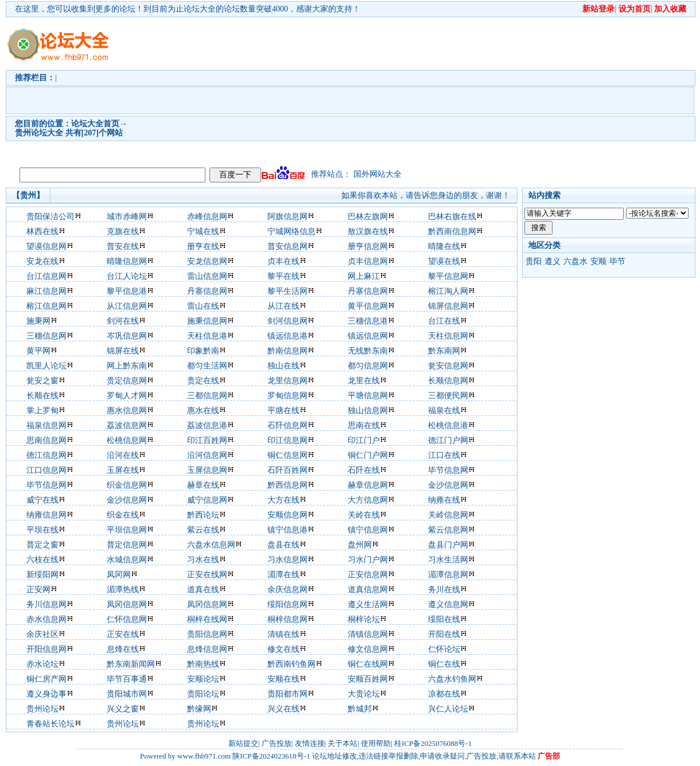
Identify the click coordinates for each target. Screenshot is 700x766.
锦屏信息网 (448, 306)
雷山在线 (203, 306)
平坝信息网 (127, 530)
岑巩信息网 (127, 336)
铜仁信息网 (287, 455)
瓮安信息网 (448, 366)
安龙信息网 (207, 261)
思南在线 (364, 425)
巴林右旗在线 (452, 217)
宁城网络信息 (291, 232)
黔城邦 (360, 709)
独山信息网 (368, 411)
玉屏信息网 (207, 470)
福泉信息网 (46, 425)
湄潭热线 (123, 590)
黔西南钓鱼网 (291, 664)
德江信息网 (46, 455)
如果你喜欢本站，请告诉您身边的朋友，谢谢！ (426, 195)
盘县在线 (283, 545)
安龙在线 (42, 261)
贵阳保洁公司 (50, 217)
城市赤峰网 (127, 217)
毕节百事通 (127, 679)
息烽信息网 (207, 649)
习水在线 (203, 560)
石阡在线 (364, 470)
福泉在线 (444, 411)
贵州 (23, 133)
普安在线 (123, 246)
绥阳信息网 (287, 604)
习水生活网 (448, 560)
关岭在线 (364, 515)
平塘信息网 (368, 396)
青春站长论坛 (50, 724)
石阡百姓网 (287, 470)
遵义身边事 (46, 694)
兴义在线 (283, 709)
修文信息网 (368, 649)
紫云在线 (203, 530)
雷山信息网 (207, 276)
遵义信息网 (448, 604)
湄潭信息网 (448, 575)
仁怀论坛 (444, 649)
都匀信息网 (368, 366)
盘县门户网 (448, 545)
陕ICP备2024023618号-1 (271, 756)
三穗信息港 (368, 321)
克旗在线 (123, 232)
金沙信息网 (448, 485)
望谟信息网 (46, 246)
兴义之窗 (123, 709)
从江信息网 (127, 306)
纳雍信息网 (46, 515)
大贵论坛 (364, 694)
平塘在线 (283, 411)
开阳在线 (444, 634)
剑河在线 (123, 321)
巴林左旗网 (368, 217)
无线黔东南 (368, 351)
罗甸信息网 (287, 396)
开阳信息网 (46, 649)
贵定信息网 (127, 381)
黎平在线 (283, 276)
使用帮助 (376, 743)
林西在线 (42, 232)
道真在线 (203, 590)
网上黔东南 (127, 366)
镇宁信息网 (368, 530)
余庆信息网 (287, 590)
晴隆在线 (444, 246)
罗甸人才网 (127, 396)
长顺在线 (42, 396)
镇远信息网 (368, 336)
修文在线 (283, 649)
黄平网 (38, 351)
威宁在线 (42, 500)
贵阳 (534, 261)
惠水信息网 (127, 411)
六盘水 (575, 261)
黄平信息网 (368, 306)
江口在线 (444, 455)
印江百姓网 (207, 440)
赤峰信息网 (207, 217)
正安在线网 (207, 575)
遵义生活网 (368, 604)
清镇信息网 (368, 634)
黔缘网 (199, 709)
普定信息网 (127, 545)
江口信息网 (46, 470)
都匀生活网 (207, 366)
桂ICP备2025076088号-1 (433, 743)
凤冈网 (119, 575)
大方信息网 (368, 500)
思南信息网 (46, 440)
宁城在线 (203, 232)
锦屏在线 (123, 351)
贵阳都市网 (287, 694)
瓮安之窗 (42, 381)
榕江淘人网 (448, 291)
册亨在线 (203, 246)
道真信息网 (368, 590)
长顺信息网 (448, 381)
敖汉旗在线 (368, 232)
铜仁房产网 (46, 679)
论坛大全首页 (95, 124)
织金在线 (123, 515)
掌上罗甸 (42, 411)
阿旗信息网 (287, 217)
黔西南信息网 (452, 232)
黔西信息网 (287, 485)
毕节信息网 (448, 470)
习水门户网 (368, 560)
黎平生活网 (287, 291)
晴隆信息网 (127, 261)
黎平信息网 (448, 276)
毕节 (617, 261)
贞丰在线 (283, 261)
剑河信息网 (287, 321)
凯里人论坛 (46, 366)
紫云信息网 (448, 530)
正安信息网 (368, 575)
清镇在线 (283, 634)
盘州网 (360, 545)
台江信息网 (46, 276)
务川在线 (444, 590)
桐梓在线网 (207, 619)
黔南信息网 (287, 351)
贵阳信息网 (207, 634)
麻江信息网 (46, 291)
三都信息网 (207, 396)
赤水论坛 (42, 664)
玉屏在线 (123, 470)
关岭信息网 (448, 515)
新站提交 (243, 743)
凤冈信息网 (127, 604)
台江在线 (444, 321)
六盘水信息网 (211, 545)
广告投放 (277, 743)
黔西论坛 (203, 515)
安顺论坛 (203, 679)
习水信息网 (287, 560)
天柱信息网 (448, 336)
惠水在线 (203, 411)
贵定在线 (203, 381)
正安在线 (123, 634)
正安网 (38, 590)
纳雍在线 (444, 500)
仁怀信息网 (127, 619)
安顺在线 (283, 679)
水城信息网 (127, 560)
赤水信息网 (46, 619)
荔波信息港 (207, 425)
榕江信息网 (46, 306)
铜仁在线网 (368, 664)
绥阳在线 (444, 619)
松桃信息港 (448, 425)
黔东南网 (444, 351)
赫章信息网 (368, 485)
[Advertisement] (225, 90)
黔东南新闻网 (131, 664)
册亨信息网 (368, 246)
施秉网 (38, 321)
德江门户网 (448, 440)
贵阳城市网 (127, 694)
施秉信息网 (207, 321)
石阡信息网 (287, 425)
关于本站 (343, 743)
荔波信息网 (127, 425)
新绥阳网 (42, 575)
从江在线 (283, 306)
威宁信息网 (207, 500)
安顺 (598, 261)
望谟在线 (444, 261)
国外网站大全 (378, 174)
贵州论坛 (42, 709)
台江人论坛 (127, 276)
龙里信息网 (287, 381)
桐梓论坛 (364, 619)
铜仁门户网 (368, 455)
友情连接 (310, 743)
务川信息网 (46, 604)
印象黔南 (203, 351)
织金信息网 (127, 485)
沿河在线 (123, 455)
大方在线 (283, 500)
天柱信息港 (207, 336)
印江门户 (364, 440)
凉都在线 (444, 694)
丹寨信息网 (207, 291)
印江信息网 (287, 440)
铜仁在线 (444, 664)
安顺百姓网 (368, 679)
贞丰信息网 (368, 261)
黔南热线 (203, 664)
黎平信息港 (127, 291)
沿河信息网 (207, 455)
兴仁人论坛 (448, 709)
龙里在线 (364, 381)
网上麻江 (364, 276)
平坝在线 (42, 530)
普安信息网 (287, 246)
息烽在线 (123, 649)
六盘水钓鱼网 (452, 679)
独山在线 (283, 366)
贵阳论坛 (203, 694)
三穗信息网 (46, 336)
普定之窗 (42, 545)
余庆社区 (42, 634)
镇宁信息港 (287, 530)
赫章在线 (203, 485)
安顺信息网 (287, 515)
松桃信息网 (127, 440)
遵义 (553, 261)
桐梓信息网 (287, 619)
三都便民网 (448, 396)
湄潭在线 (283, 575)
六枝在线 (42, 560)
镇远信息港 (287, 336)
